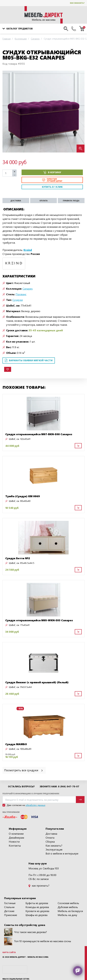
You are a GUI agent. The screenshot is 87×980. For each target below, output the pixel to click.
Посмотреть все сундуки (24, 770)
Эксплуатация (54, 849)
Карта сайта (9, 952)
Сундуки (18, 300)
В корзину (52, 172)
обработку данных (35, 805)
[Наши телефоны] (74, 29)
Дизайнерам (16, 838)
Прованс (21, 294)
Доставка (51, 834)
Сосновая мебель (68, 903)
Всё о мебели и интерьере (62, 853)
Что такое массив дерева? (26, 932)
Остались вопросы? (21, 786)
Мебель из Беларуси (70, 911)
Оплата (50, 838)
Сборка (50, 841)
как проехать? (39, 885)
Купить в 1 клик (52, 187)
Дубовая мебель (68, 907)
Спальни (9, 907)
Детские (9, 911)
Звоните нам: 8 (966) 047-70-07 (59, 786)
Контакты (15, 845)
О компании (16, 834)
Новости (14, 841)
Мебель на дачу (67, 915)
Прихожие (11, 915)
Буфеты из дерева (37, 903)
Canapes (28, 289)
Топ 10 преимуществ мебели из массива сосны (38, 941)
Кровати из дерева (37, 911)
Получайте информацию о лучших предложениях (31, 794)
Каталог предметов (18, 29)
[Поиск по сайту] (66, 29)
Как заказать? (77, 3)
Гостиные (10, 903)
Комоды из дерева (37, 907)
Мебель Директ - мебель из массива (29, 957)
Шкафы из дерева (36, 915)
